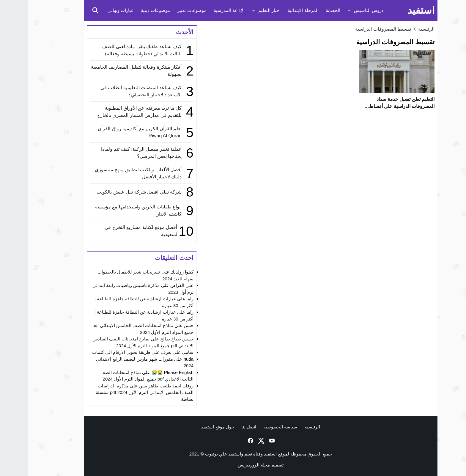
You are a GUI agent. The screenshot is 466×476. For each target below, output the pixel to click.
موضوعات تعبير (164, 10)
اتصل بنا (221, 427)
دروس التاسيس (341, 10)
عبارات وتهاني (93, 10)
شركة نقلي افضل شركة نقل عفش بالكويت (111, 192)
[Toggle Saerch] (68, 10)
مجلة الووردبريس (226, 465)
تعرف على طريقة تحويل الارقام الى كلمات (104, 352)
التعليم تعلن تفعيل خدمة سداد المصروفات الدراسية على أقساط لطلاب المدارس (374, 106)
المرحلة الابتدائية (275, 10)
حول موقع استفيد (190, 427)
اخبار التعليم (242, 10)
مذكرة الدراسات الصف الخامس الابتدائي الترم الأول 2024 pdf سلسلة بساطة (117, 392)
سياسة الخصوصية (253, 427)
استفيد (393, 10)
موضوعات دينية (128, 10)
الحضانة (305, 10)
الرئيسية (285, 427)
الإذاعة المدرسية (201, 10)
